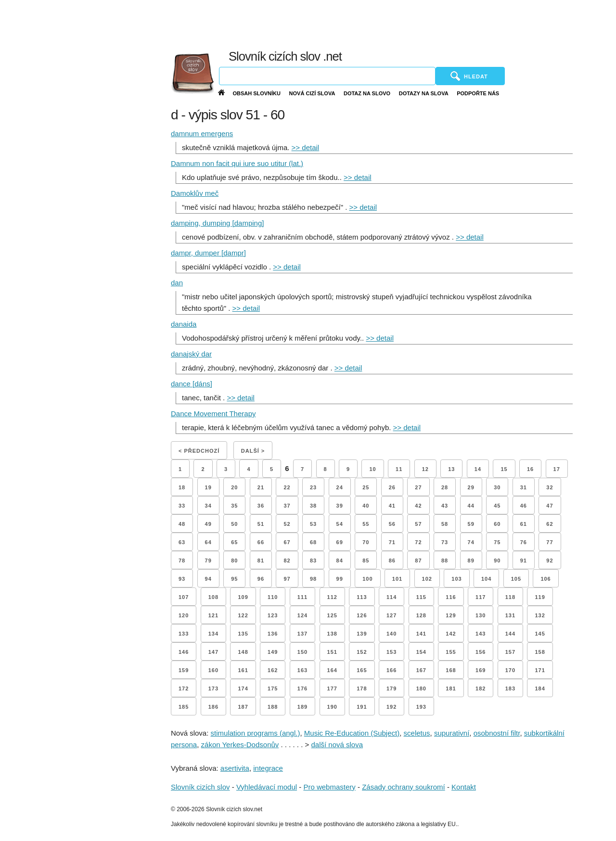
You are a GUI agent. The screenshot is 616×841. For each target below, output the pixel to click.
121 (213, 615)
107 (184, 597)
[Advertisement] (391, 24)
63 (182, 542)
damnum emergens (202, 134)
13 (451, 469)
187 (243, 707)
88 (445, 561)
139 (362, 634)
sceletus (417, 733)
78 (182, 561)
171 (540, 670)
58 (445, 524)
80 (234, 561)
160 (213, 670)
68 (313, 542)
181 (451, 688)
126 (362, 615)
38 (313, 506)
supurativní (452, 733)
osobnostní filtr (497, 733)
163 (302, 670)
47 (550, 506)
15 (504, 469)
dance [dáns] (192, 384)
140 (391, 634)
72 (418, 542)
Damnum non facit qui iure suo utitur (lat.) (237, 163)
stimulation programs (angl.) (256, 733)
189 (302, 707)
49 (208, 524)
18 (182, 487)
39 (340, 506)
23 (313, 487)
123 (273, 615)
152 (362, 652)
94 (208, 579)
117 (481, 597)
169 (481, 670)
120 (184, 615)
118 (510, 597)
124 (302, 615)
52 (287, 524)
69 (340, 542)
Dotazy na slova (424, 93)
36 (261, 506)
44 (471, 506)
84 (340, 561)
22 (287, 487)
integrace (268, 768)
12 (425, 469)
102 (427, 579)
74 (471, 542)
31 (524, 487)
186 (213, 707)
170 (510, 670)
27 (418, 487)
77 (550, 542)
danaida (184, 324)
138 (332, 634)
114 (391, 597)
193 (421, 707)
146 (184, 652)
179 (391, 688)
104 (486, 579)
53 (313, 524)
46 (524, 506)
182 (481, 688)
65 (234, 542)
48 (182, 524)
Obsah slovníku (257, 93)
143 (481, 634)
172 (184, 688)
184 (540, 688)
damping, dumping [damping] (217, 223)
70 (366, 542)
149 (273, 652)
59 (471, 524)
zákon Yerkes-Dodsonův (240, 745)
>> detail (306, 147)
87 (418, 561)
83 (313, 561)
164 (332, 670)
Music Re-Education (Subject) (352, 733)
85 (366, 561)
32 (550, 487)
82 (287, 561)
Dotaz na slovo (367, 93)
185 (184, 707)
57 (418, 524)
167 (421, 670)
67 (287, 542)
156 (481, 652)
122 (243, 615)
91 (524, 561)
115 (421, 597)
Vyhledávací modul (267, 787)
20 (234, 487)
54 (340, 524)
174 (243, 688)
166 (391, 670)
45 (497, 506)
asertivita (235, 768)
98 (313, 579)
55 (366, 524)
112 (332, 597)
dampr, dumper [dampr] (208, 253)
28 (445, 487)
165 (362, 670)
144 (510, 634)
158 (540, 652)
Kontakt (464, 787)
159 (184, 670)
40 (366, 506)
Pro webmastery (329, 787)
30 (497, 487)
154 (421, 652)
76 (524, 542)
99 (340, 579)
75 (497, 542)
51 (261, 524)
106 (545, 579)
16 (530, 469)
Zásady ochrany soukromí (404, 787)
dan (177, 283)
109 (243, 597)
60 (497, 524)
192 (391, 707)
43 (445, 506)
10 (372, 469)
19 (208, 487)
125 (332, 615)
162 (273, 670)
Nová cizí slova (312, 93)
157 (510, 652)
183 (510, 688)
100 (367, 579)
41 (392, 506)
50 (234, 524)
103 (456, 579)
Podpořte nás (478, 93)
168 (451, 670)
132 (540, 615)
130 (481, 615)
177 (332, 688)
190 (332, 707)
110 (273, 597)
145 (540, 634)
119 (540, 597)
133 (184, 634)
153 (391, 652)
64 (208, 542)
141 (421, 634)
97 (287, 579)
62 (550, 524)
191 (362, 707)
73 (445, 542)
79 (208, 561)
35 (234, 506)
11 (399, 469)
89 (471, 561)
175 (273, 688)
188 (273, 707)
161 (243, 670)
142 (451, 634)
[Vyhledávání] (327, 76)
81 (261, 561)
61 (524, 524)
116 (451, 597)
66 (261, 542)
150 (302, 652)
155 (451, 652)
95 (234, 579)
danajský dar (191, 354)
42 (418, 506)
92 (550, 561)
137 (302, 634)
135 (243, 634)
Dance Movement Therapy (213, 414)
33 (182, 506)
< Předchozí (199, 451)
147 (213, 652)
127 (391, 615)
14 (478, 469)
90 (497, 561)
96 (261, 579)
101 (397, 579)
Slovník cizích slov (200, 787)
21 (261, 487)
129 (451, 615)
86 (392, 561)
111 (302, 597)
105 (516, 579)
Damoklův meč (195, 193)
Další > (253, 451)
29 (471, 487)
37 (287, 506)
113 (362, 597)
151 (332, 652)
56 (392, 524)
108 (213, 597)
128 (421, 615)
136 (273, 634)
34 (208, 506)
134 (213, 634)
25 (366, 487)
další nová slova (337, 745)
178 (362, 688)
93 (182, 579)
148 (243, 652)
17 (557, 469)
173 (213, 688)
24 (340, 487)
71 (392, 542)
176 (302, 688)
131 (510, 615)
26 (392, 487)
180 (421, 688)
